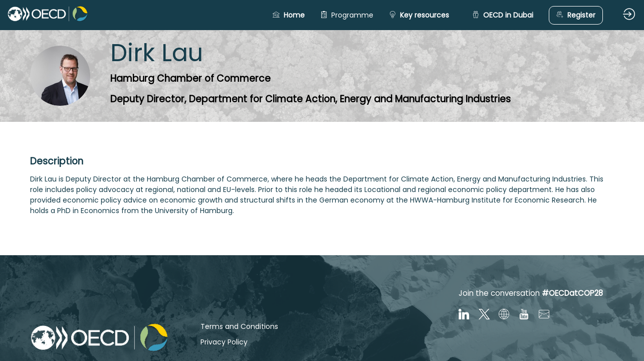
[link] (347, 15)
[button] (289, 15)
